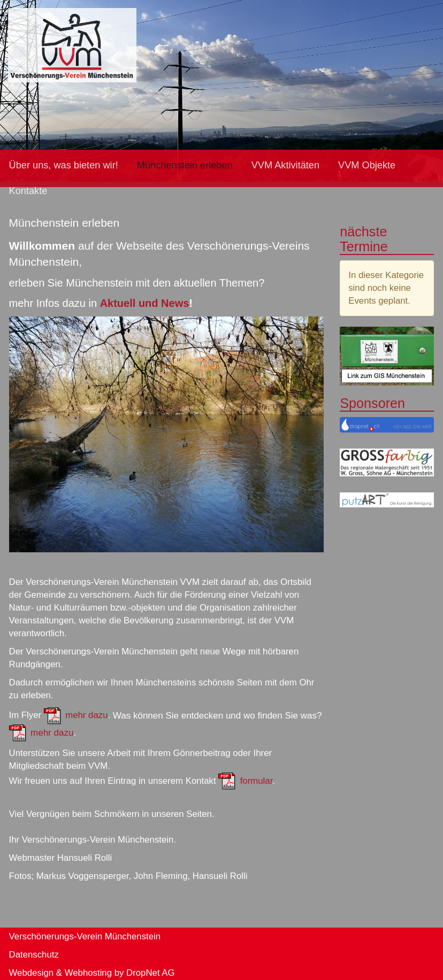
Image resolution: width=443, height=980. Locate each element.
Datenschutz (34, 955)
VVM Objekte (367, 165)
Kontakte (28, 191)
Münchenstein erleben (185, 165)
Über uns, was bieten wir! (64, 165)
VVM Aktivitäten (285, 165)
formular (257, 781)
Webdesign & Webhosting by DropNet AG (92, 973)
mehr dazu (86, 716)
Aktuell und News (145, 303)
